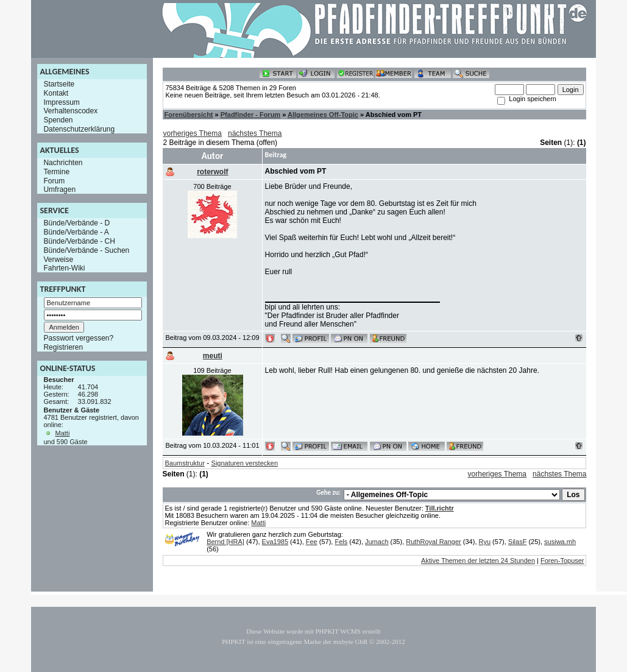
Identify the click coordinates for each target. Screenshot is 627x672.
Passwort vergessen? (78, 338)
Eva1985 (275, 542)
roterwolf (212, 172)
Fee (312, 542)
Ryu (485, 542)
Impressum (61, 102)
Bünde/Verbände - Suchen (86, 250)
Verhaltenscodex (70, 111)
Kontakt (56, 93)
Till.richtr (440, 508)
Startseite (59, 84)
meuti (213, 356)
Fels (341, 542)
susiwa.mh (560, 542)
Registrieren (63, 347)
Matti (63, 433)
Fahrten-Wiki (64, 268)
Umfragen (59, 189)
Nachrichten (63, 163)
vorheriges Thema (192, 133)
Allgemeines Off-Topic (323, 115)
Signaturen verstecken (245, 463)
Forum (54, 180)
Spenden (58, 120)
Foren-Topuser (562, 561)
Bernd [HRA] (225, 542)
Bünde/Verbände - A (76, 232)
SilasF (518, 542)
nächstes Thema (255, 133)
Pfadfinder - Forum (250, 115)
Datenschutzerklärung (79, 129)
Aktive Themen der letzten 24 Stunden (478, 561)
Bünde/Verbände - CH (79, 241)
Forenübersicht (188, 115)
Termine (56, 172)
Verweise (58, 259)
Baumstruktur (184, 463)
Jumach (377, 542)
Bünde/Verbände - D (76, 223)
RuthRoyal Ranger (434, 542)
